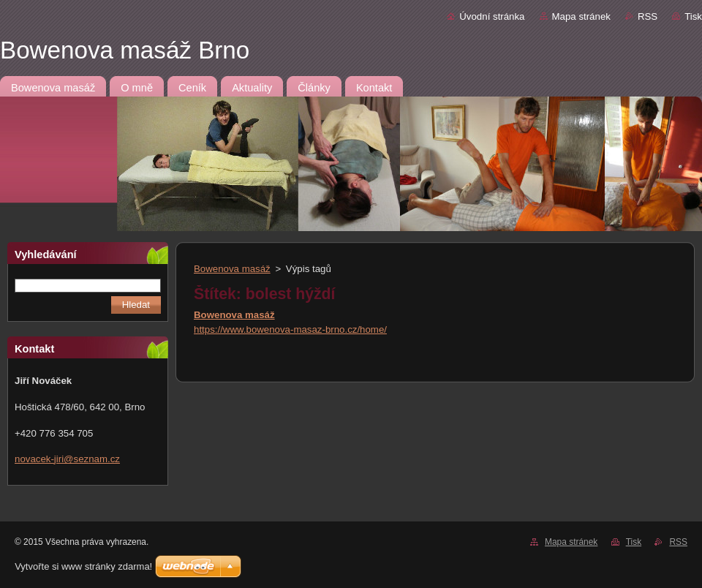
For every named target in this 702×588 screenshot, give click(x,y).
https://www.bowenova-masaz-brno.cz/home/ (290, 329)
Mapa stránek (581, 16)
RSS (648, 16)
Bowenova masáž (232, 269)
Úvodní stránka (492, 16)
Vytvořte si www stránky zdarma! (83, 566)
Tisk (693, 16)
